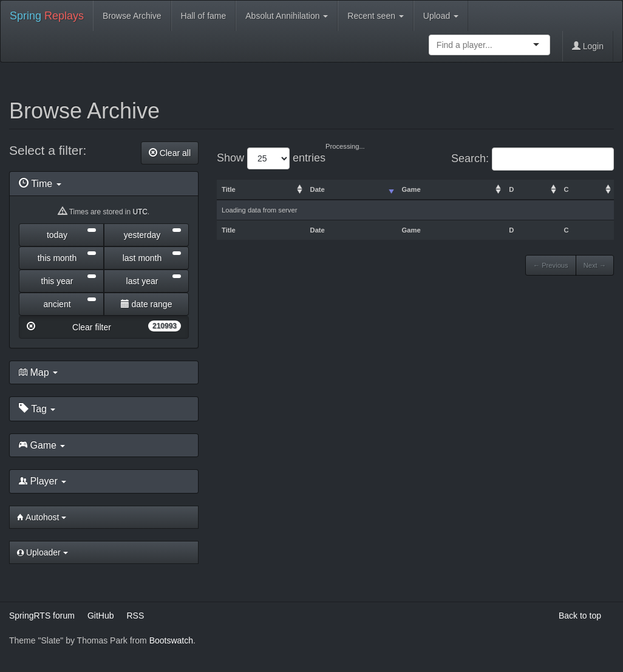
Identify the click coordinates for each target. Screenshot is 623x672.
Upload (441, 16)
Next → (595, 265)
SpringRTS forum (42, 616)
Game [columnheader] (411, 189)
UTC (140, 212)
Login (588, 46)
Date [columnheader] (318, 189)
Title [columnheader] (229, 189)
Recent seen (376, 16)
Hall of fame (204, 16)
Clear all (170, 153)
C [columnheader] (567, 189)
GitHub (101, 616)
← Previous (551, 265)
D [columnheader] (511, 189)
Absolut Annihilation (287, 16)
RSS (135, 616)
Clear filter (104, 326)
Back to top (580, 616)
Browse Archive (132, 16)
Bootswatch (171, 640)
